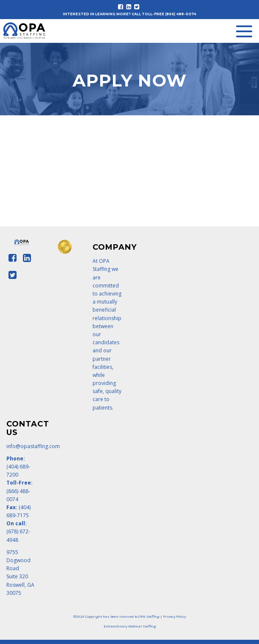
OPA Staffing (149, 616)
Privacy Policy (175, 616)
